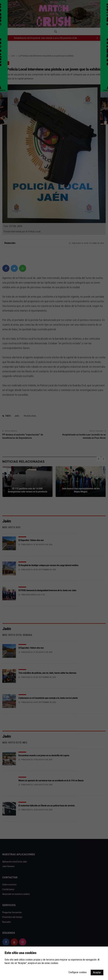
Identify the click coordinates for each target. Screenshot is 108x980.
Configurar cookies (78, 972)
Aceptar (97, 972)
